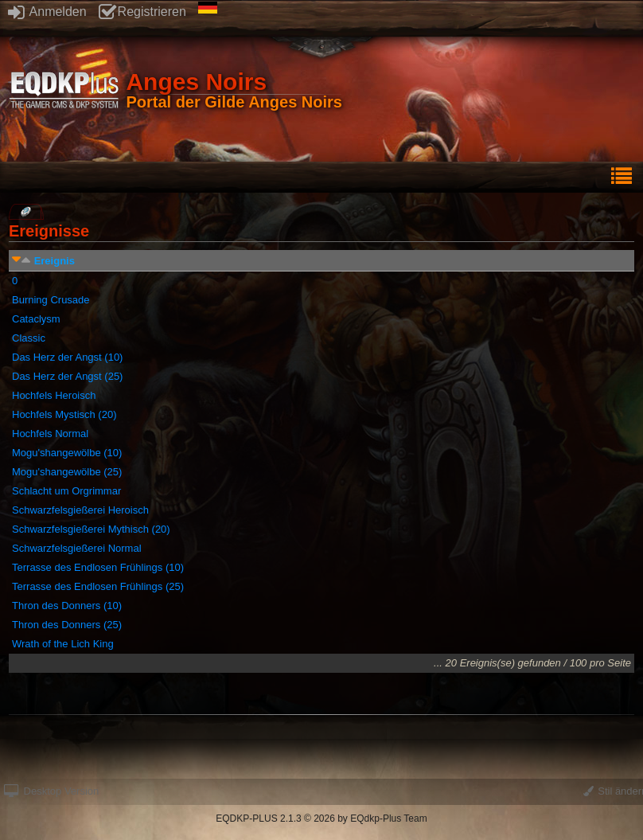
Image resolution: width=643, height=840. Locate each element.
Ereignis (55, 261)
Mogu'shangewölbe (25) (67, 472)
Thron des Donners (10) (67, 606)
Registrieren (142, 12)
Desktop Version (51, 791)
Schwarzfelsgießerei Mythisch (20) (91, 529)
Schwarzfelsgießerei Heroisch (80, 510)
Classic (29, 338)
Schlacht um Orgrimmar (66, 491)
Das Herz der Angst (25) (67, 376)
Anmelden (47, 12)
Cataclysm (36, 319)
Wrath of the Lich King (63, 644)
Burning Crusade (51, 300)
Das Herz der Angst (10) (67, 357)
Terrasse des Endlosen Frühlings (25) (98, 586)
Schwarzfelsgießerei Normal (77, 548)
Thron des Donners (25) (67, 625)
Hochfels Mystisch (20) (64, 414)
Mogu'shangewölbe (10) (67, 453)
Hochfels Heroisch (54, 395)
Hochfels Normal (50, 434)
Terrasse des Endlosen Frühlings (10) (98, 567)
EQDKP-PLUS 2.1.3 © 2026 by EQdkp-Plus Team (321, 819)
